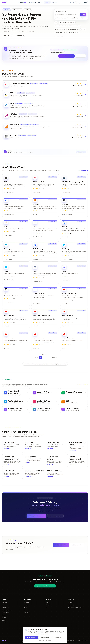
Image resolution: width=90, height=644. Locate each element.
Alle (56, 22)
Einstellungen (59, 638)
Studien (4, 620)
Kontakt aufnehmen (77, 551)
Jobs (47, 607)
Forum (48, 602)
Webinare (40, 2)
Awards (26, 613)
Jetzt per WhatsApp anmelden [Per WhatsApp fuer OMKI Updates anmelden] (45, 586)
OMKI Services (5, 613)
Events (26, 607)
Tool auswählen (81, 56)
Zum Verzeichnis (83, 177)
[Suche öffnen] (70, 2)
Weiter (55, 364)
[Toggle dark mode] (73, 2)
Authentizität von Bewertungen (75, 607)
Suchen (83, 15)
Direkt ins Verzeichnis (19, 35)
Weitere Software (60, 26)
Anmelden (83, 2)
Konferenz (22, 2)
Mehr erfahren (81, 158)
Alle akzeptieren (31, 638)
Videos (4, 615)
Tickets (4, 605)
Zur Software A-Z (83, 391)
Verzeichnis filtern (61, 11)
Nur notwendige (45, 638)
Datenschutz (71, 605)
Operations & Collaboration (67, 22)
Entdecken (55, 2)
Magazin (48, 605)
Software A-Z (7, 35)
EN (77, 2)
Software (26, 602)
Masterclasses (32, 2)
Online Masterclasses (7, 610)
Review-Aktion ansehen (66, 56)
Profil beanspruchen (61, 551)
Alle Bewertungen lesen (55, 522)
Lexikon (4, 623)
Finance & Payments (74, 26)
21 (50, 364)
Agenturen (27, 605)
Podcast (4, 618)
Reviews (47, 2)
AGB (69, 610)
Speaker (26, 610)
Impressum (71, 602)
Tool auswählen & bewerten (36, 522)
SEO (83, 29)
